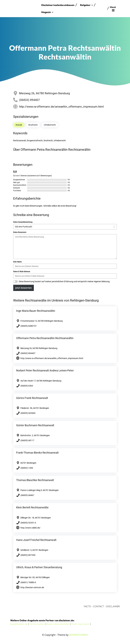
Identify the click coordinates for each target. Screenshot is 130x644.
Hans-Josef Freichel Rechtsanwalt (36, 540)
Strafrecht (33, 125)
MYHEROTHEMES (78, 635)
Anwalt (19, 125)
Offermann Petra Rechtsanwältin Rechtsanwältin (45, 338)
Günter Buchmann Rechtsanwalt (35, 425)
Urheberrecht (50, 125)
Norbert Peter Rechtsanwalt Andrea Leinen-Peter (45, 370)
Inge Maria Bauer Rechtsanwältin (36, 311)
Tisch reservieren (80, 624)
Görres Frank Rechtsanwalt (32, 398)
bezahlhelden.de (19, 624)
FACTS (87, 606)
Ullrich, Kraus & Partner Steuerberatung (39, 567)
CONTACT (98, 606)
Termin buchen (37, 624)
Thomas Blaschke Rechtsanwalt (35, 480)
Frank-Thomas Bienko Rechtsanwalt (37, 453)
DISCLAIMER (113, 606)
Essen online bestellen (58, 624)
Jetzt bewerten (23, 288)
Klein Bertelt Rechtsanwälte (32, 507)
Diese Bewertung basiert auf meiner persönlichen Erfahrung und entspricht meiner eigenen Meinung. (64, 281)
